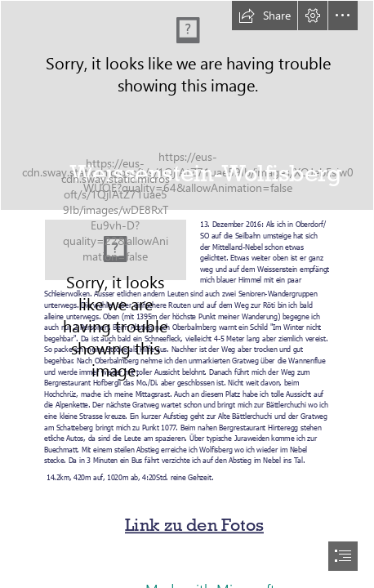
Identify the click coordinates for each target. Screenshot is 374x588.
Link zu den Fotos (194, 525)
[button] (265, 16)
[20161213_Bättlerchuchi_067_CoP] (187, 105)
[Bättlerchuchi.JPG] (116, 250)
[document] (187, 294)
